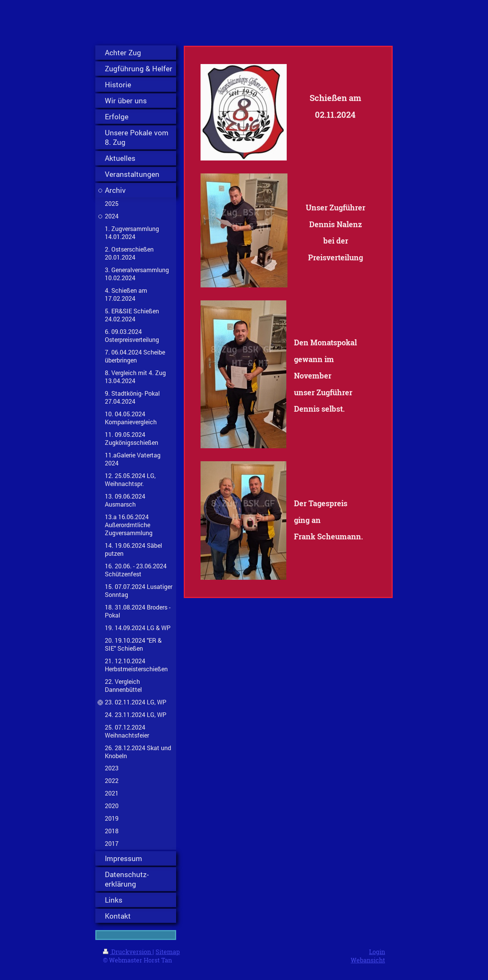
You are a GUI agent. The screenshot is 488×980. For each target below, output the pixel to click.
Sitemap (168, 952)
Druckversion (128, 952)
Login (377, 952)
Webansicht (368, 960)
